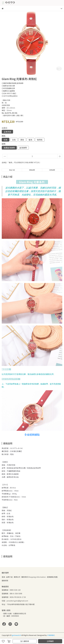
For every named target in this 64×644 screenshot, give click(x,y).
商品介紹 (12, 170)
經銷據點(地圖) (52, 577)
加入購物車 (25, 641)
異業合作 (17, 577)
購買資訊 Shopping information (34, 577)
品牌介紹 (9, 577)
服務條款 (5, 581)
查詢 (3, 577)
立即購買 (50, 641)
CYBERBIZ (51, 635)
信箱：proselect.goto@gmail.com (15, 601)
